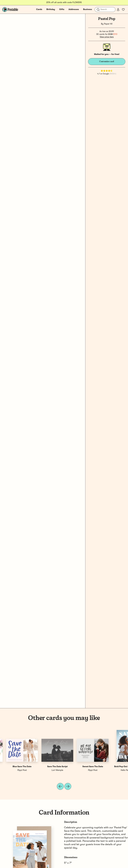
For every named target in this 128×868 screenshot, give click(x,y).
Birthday (51, 9)
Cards (39, 9)
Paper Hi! (108, 24)
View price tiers (107, 37)
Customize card (107, 61)
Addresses (74, 9)
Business (88, 9)
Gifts (62, 9)
